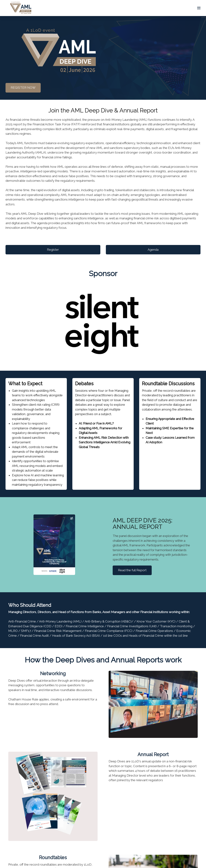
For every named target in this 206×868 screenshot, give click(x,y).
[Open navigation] (199, 8)
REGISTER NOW (23, 88)
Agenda (153, 250)
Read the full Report (132, 570)
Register (53, 250)
